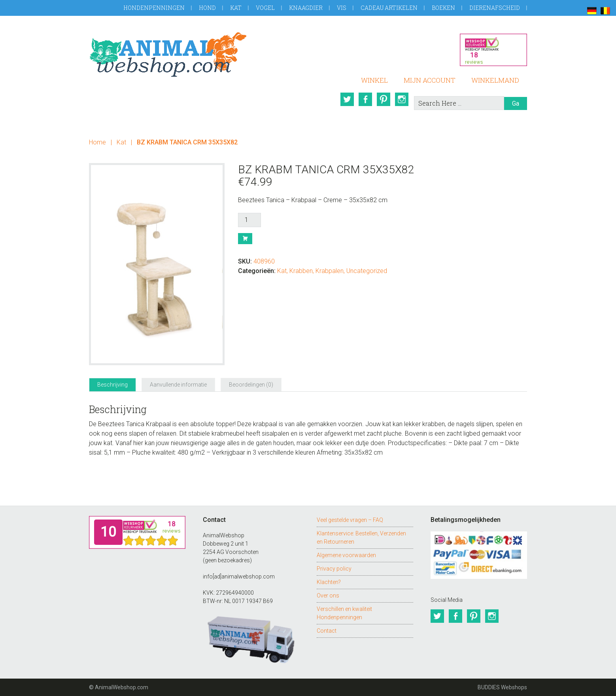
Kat (236, 8)
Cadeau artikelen (389, 8)
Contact (327, 631)
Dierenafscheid (495, 8)
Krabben (301, 271)
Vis (342, 8)
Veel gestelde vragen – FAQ (350, 520)
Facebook (365, 99)
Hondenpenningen (154, 8)
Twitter (347, 99)
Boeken (443, 8)
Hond (207, 8)
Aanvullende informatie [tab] (178, 385)
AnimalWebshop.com (168, 54)
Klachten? (329, 582)
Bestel (245, 239)
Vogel (265, 8)
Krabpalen (330, 271)
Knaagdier (306, 8)
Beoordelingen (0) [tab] (251, 385)
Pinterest (384, 99)
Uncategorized (367, 271)
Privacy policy (334, 569)
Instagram (402, 99)
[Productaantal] (249, 220)
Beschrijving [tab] (112, 385)
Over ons (328, 595)
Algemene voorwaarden (346, 555)
